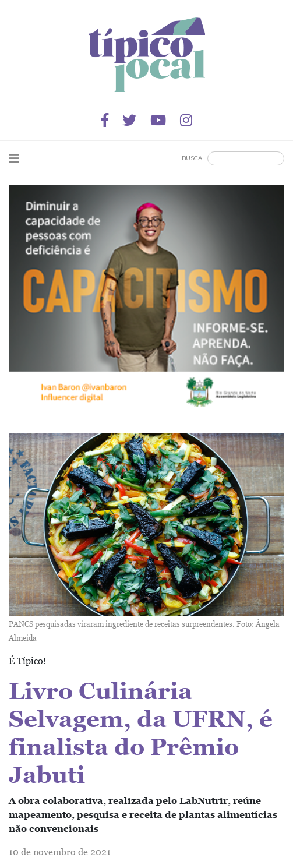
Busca (192, 158)
